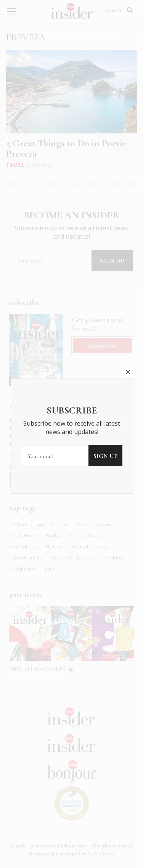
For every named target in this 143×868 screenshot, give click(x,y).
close (128, 352)
